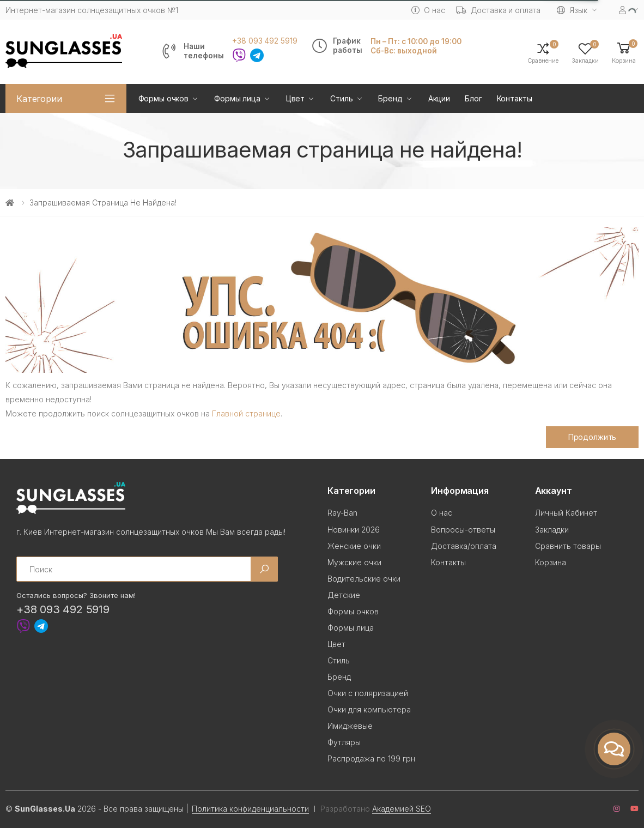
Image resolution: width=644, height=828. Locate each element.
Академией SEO (402, 809)
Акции (439, 98)
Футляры (344, 742)
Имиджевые (350, 726)
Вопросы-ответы (463, 530)
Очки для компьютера (369, 709)
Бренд (390, 98)
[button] (624, 52)
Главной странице (246, 413)
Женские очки (354, 546)
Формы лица (237, 98)
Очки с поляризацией (368, 693)
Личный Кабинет (566, 513)
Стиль (341, 98)
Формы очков (163, 98)
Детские (344, 595)
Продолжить (593, 437)
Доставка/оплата (464, 546)
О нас (428, 10)
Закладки (552, 530)
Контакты (515, 98)
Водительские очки (364, 579)
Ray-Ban (342, 513)
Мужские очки (354, 562)
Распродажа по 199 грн (371, 759)
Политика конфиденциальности (250, 809)
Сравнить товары (568, 546)
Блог (473, 98)
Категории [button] (39, 99)
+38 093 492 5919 (265, 41)
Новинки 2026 (354, 530)
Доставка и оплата (499, 10)
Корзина (551, 562)
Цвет (295, 98)
